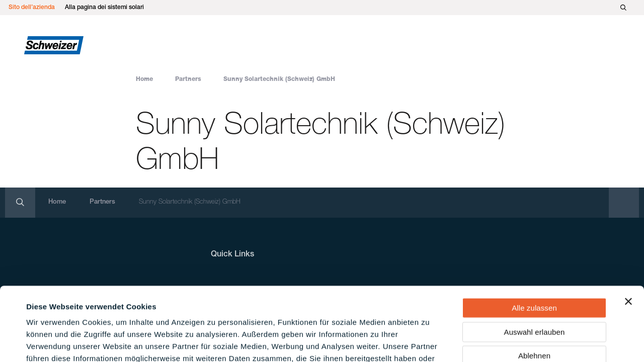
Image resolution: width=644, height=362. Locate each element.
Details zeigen (429, 342)
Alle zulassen (534, 239)
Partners (188, 79)
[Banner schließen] (628, 232)
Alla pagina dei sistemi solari (104, 8)
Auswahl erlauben (535, 263)
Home (144, 79)
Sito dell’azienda (32, 8)
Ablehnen (534, 286)
